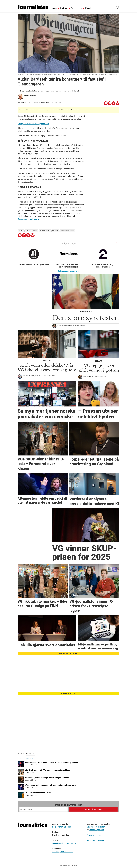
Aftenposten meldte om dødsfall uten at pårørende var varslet (51, 785)
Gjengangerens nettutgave (28, 219)
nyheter (55, 231)
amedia (21, 231)
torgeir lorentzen (67, 231)
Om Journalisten (94, 835)
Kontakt (89, 8)
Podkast (64, 8)
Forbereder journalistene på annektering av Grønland (47, 778)
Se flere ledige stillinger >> (69, 271)
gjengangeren (45, 231)
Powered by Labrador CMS (69, 865)
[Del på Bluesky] (117, 103)
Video (54, 8)
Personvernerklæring (96, 840)
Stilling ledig (76, 8)
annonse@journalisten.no (63, 852)
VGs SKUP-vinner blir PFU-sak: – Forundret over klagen (48, 770)
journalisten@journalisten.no (64, 843)
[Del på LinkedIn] (110, 103)
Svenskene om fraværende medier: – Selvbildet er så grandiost (51, 762)
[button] (117, 243)
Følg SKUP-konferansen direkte (38, 793)
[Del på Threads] (114, 103)
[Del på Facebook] (106, 103)
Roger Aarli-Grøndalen (61, 827)
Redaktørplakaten (97, 830)
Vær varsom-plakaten (96, 827)
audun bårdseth (32, 231)
